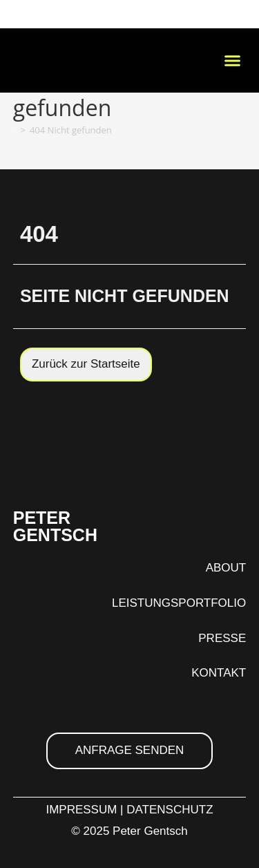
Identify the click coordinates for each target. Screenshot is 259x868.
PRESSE (222, 638)
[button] (233, 61)
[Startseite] (15, 130)
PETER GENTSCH (55, 526)
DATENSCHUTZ (170, 810)
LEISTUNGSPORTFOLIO (179, 603)
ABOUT (226, 568)
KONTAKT (219, 673)
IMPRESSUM (81, 810)
